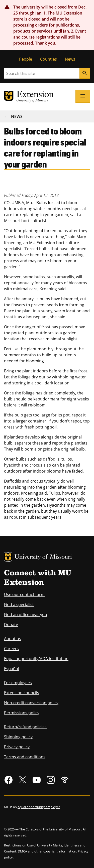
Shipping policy (18, 737)
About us (13, 639)
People (26, 59)
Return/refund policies (25, 727)
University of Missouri (43, 557)
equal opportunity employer (39, 807)
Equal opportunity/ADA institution (36, 659)
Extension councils (22, 693)
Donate (11, 625)
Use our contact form (24, 595)
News (70, 59)
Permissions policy (22, 713)
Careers (11, 649)
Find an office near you (26, 615)
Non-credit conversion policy (31, 703)
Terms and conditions (25, 757)
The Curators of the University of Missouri (50, 829)
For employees (18, 683)
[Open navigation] (83, 96)
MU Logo (8, 557)
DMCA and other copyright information (47, 851)
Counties (49, 59)
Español (12, 669)
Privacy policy (17, 747)
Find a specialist (19, 605)
